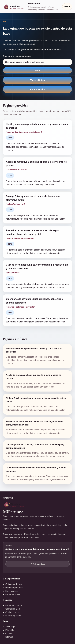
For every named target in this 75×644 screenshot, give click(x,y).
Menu (67, 6)
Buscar (37, 70)
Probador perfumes (14, 588)
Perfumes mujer (13, 594)
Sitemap (9, 637)
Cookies (9, 634)
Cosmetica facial (13, 609)
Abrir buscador (38, 89)
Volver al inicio (37, 80)
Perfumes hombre (14, 605)
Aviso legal (10, 627)
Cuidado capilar (13, 612)
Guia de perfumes (14, 584)
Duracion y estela (13, 616)
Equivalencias (12, 591)
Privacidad (10, 630)
